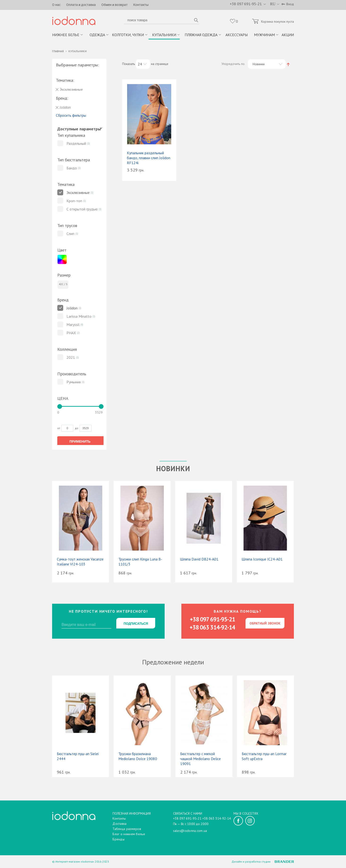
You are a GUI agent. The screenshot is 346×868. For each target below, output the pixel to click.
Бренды (119, 839)
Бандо (72, 168)
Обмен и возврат (115, 5)
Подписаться (136, 624)
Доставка (119, 824)
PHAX (71, 333)
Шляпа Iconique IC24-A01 (262, 560)
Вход (290, 4)
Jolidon (72, 308)
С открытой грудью (82, 210)
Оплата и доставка (81, 5)
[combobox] (143, 64)
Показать (129, 64)
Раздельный (76, 144)
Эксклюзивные (78, 193)
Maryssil (73, 325)
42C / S (63, 285)
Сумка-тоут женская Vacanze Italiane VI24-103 (80, 562)
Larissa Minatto (79, 317)
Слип (70, 234)
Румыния (74, 382)
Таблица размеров (127, 829)
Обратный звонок (265, 624)
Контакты (141, 5)
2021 (71, 358)
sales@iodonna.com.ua (190, 831)
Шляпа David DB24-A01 (199, 560)
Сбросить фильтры (71, 116)
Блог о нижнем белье (129, 834)
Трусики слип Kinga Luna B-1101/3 (140, 562)
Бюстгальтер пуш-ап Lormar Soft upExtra (264, 757)
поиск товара (196, 21)
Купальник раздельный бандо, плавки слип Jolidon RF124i (149, 158)
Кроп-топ (74, 201)
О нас (56, 5)
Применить (80, 442)
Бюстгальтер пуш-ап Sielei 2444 (78, 757)
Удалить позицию (57, 90)
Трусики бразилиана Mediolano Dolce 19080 (138, 757)
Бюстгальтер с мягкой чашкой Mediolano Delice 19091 (200, 759)
